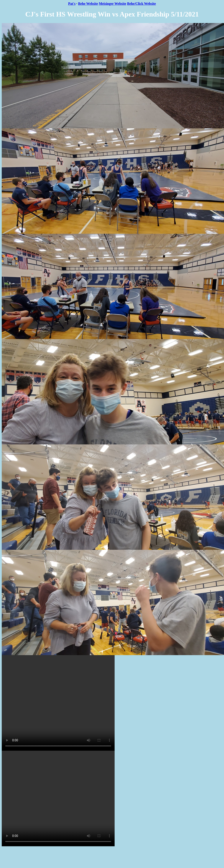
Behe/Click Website (141, 4)
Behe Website (88, 4)
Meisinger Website (112, 4)
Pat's (72, 4)
